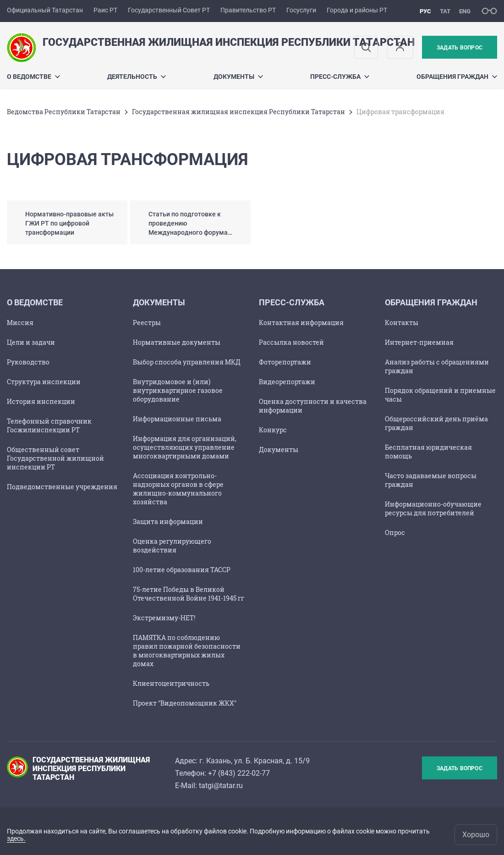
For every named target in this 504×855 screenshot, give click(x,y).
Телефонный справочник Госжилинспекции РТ (49, 425)
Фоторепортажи (285, 362)
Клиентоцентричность (171, 683)
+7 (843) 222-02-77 (239, 773)
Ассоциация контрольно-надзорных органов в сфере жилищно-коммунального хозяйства (178, 489)
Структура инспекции (44, 382)
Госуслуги (301, 10)
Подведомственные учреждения (62, 487)
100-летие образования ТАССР (182, 570)
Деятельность (137, 77)
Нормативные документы (177, 342)
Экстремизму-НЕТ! (164, 618)
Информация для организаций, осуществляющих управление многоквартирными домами (185, 447)
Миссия (20, 323)
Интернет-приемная (419, 342)
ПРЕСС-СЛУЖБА (340, 77)
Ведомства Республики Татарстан (64, 112)
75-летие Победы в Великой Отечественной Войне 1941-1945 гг (189, 594)
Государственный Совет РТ (169, 10)
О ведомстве (33, 77)
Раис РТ (105, 10)
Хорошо (476, 835)
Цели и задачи (31, 342)
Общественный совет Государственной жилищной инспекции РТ (55, 458)
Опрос (395, 532)
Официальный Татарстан (45, 10)
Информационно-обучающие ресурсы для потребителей (433, 508)
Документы (238, 77)
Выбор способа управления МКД (187, 362)
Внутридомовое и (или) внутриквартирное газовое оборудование (178, 390)
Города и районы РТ (357, 10)
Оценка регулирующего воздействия (172, 546)
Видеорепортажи (287, 382)
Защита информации (168, 521)
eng (465, 11)
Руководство (28, 362)
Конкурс (273, 430)
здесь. (16, 838)
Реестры (147, 323)
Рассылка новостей (291, 342)
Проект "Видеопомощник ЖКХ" (185, 703)
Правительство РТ (248, 10)
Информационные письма (177, 419)
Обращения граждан (457, 77)
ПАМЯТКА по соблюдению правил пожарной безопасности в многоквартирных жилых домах (187, 651)
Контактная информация (301, 323)
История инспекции (41, 401)
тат (445, 11)
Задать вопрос (460, 48)
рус (425, 11)
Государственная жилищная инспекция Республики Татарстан (238, 112)
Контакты (402, 323)
